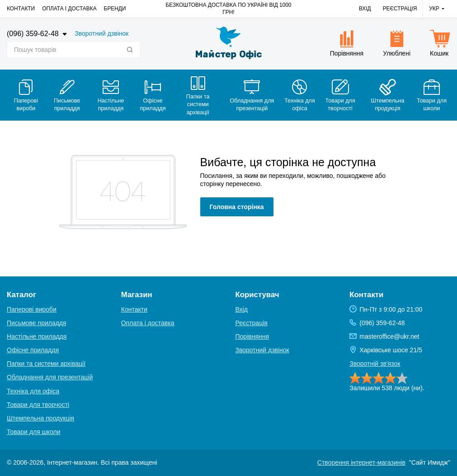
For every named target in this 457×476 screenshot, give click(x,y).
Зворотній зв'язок (375, 364)
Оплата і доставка (69, 9)
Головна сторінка (237, 207)
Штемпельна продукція (40, 418)
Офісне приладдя (33, 350)
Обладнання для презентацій (50, 377)
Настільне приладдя (37, 336)
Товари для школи (34, 432)
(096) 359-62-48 (34, 34)
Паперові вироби (32, 309)
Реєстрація (400, 9)
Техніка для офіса (33, 391)
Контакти (21, 9)
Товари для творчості (38, 405)
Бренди (115, 9)
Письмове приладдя (37, 323)
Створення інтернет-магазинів (361, 462)
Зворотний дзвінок (101, 33)
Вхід (365, 9)
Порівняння (252, 336)
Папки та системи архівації (46, 364)
